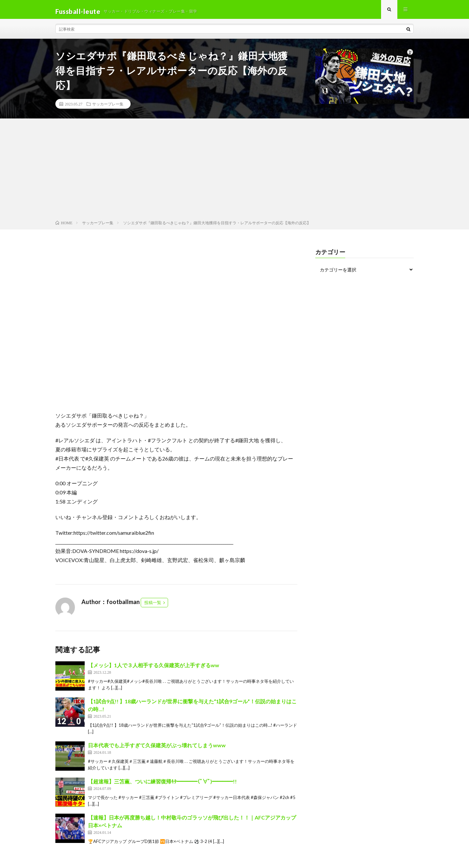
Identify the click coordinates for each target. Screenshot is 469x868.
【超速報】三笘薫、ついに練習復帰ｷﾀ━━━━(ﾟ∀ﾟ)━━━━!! (162, 785)
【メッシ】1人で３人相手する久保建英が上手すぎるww (154, 669)
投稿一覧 (153, 606)
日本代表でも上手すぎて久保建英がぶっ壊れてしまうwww (157, 749)
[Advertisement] (234, 174)
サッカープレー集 (108, 108)
